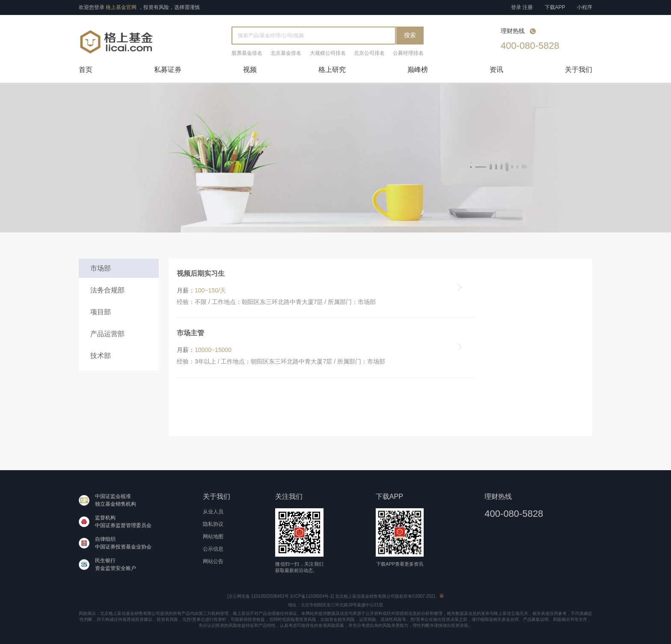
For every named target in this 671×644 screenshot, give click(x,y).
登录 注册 (522, 7)
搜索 (410, 35)
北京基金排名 (286, 53)
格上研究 (332, 70)
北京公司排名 (369, 53)
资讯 (496, 70)
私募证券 (168, 70)
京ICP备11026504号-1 (311, 596)
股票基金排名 (247, 53)
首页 (86, 70)
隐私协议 (213, 524)
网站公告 (213, 561)
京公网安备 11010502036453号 (259, 596)
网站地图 (213, 537)
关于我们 (579, 70)
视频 (250, 70)
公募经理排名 (408, 53)
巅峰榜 (418, 70)
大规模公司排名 (328, 53)
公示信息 (213, 549)
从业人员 (213, 512)
